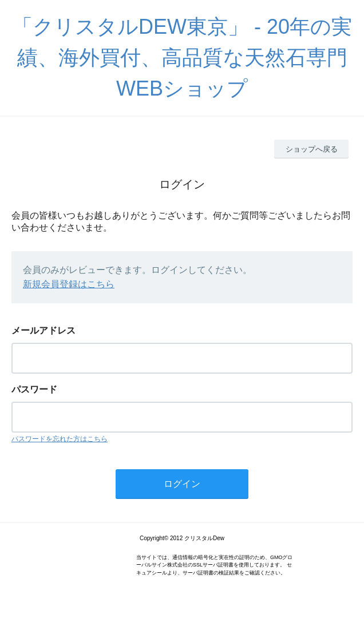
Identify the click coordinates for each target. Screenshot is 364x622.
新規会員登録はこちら (69, 284)
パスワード (34, 389)
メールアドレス (43, 330)
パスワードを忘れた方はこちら (60, 439)
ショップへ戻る (312, 149)
